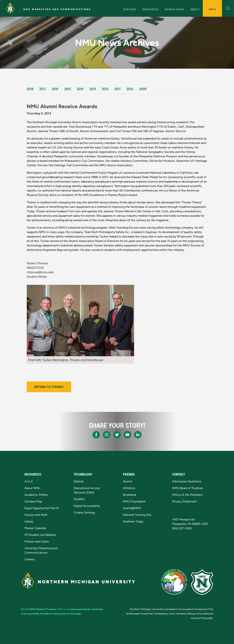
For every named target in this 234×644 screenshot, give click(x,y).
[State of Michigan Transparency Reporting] (174, 582)
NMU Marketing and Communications (57, 9)
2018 (30, 89)
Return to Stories (49, 387)
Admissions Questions (187, 481)
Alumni (128, 481)
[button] (228, 8)
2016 (55, 89)
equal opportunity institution (86, 609)
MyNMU (79, 499)
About (195, 9)
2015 (68, 89)
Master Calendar (35, 528)
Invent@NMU (132, 508)
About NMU (32, 488)
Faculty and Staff (36, 515)
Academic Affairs (36, 495)
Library (29, 521)
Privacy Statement (184, 501)
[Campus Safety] (202, 582)
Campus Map (33, 501)
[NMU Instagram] (107, 435)
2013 (93, 89)
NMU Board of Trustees (187, 488)
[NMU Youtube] (127, 435)
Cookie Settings (84, 513)
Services (130, 9)
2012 (105, 89)
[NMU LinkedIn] (138, 435)
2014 (80, 89)
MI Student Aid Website (40, 535)
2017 (43, 89)
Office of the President (187, 495)
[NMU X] (117, 435)
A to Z (29, 481)
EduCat (79, 481)
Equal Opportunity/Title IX (42, 508)
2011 (117, 89)
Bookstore (130, 495)
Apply (212, 9)
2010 (130, 89)
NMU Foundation (134, 501)
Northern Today (133, 521)
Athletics (129, 488)
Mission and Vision (37, 541)
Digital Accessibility (87, 506)
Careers (30, 559)
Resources (151, 9)
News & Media (174, 9)
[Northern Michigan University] (10, 8)
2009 (143, 89)
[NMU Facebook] (96, 435)
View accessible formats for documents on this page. (51, 614)
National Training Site (137, 515)
